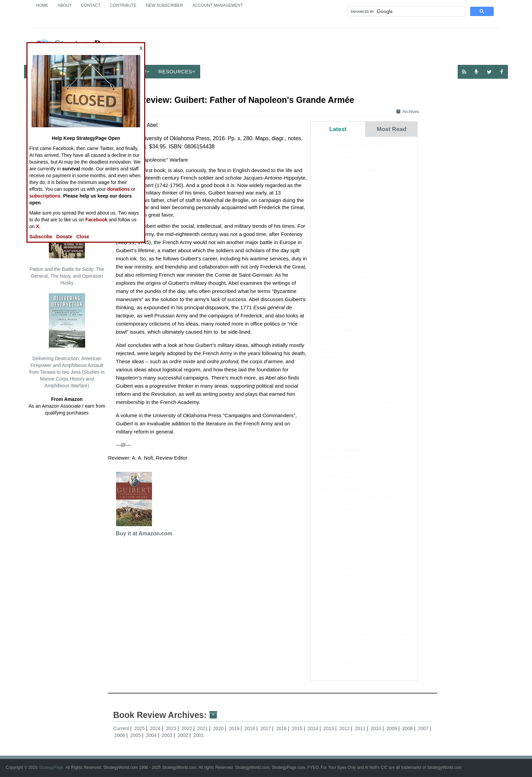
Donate (64, 237)
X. (38, 226)
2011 (361, 728)
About (65, 5)
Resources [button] (177, 71)
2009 (392, 728)
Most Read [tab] (391, 129)
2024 (156, 728)
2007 (424, 728)
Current (121, 728)
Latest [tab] (338, 129)
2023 (172, 728)
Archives (408, 112)
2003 (168, 735)
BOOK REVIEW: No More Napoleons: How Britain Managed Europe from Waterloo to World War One (359, 456)
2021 (203, 728)
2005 (136, 735)
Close (83, 237)
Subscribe (41, 237)
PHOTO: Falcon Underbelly (347, 396)
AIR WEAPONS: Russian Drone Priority (361, 516)
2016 (282, 728)
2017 (266, 728)
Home (42, 5)
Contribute (123, 5)
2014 (314, 728)
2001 (199, 735)
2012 (345, 728)
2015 (298, 728)
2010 (377, 728)
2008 (408, 728)
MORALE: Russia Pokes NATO (352, 596)
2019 (235, 728)
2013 (329, 728)
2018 (251, 728)
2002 (183, 735)
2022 (187, 728)
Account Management (217, 5)
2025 (140, 728)
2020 (219, 728)
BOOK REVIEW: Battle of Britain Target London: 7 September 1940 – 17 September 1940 (361, 576)
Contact (91, 5)
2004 (152, 735)
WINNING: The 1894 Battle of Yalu (356, 608)
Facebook (96, 220)
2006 (120, 735)
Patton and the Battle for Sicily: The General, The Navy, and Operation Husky (67, 245)
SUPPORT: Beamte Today (346, 163)
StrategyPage (51, 767)
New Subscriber (164, 5)
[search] (406, 12)
